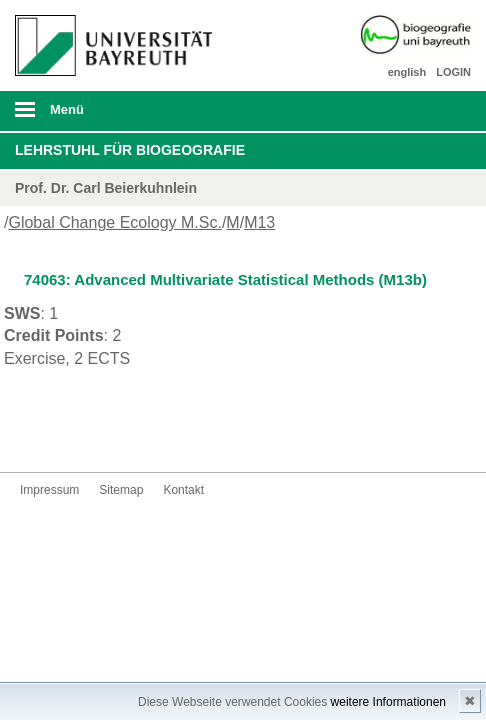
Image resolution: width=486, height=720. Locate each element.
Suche (426, 111)
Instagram (36, 434)
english (407, 72)
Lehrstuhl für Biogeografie (130, 150)
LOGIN (453, 72)
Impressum (49, 490)
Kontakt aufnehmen (68, 434)
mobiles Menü (107, 116)
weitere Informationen (388, 702)
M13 (259, 222)
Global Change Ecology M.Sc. (114, 222)
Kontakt (183, 490)
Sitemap (121, 490)
